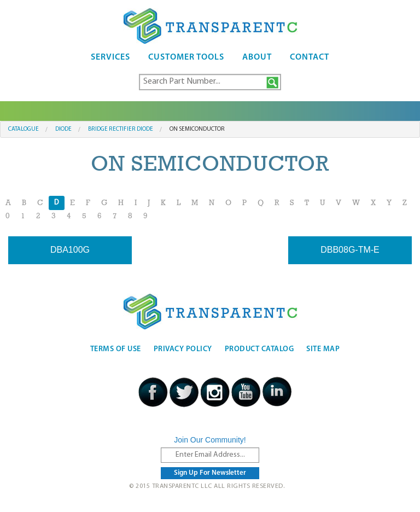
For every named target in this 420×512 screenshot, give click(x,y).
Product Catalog (259, 349)
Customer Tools (186, 57)
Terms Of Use (116, 349)
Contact (310, 57)
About (257, 57)
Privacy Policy (183, 349)
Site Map (323, 349)
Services (110, 57)
